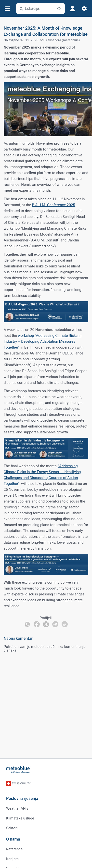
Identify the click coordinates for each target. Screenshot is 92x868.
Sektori (12, 828)
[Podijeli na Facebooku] (37, 624)
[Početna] (18, 770)
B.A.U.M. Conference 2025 (53, 205)
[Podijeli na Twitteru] (46, 624)
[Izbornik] (7, 9)
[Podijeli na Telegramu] (55, 624)
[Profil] (72, 9)
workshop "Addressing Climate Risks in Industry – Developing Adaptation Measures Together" (43, 341)
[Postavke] (84, 9)
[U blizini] (59, 9)
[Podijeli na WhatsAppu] (27, 624)
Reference (14, 849)
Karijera (12, 859)
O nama (13, 839)
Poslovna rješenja (22, 799)
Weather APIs (17, 808)
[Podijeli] (65, 624)
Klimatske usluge (20, 818)
